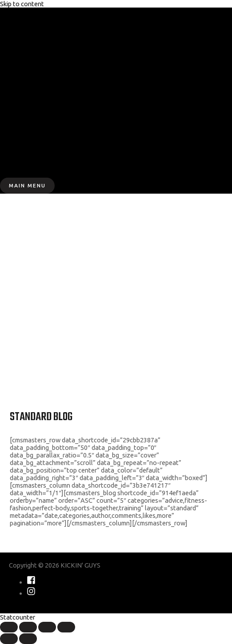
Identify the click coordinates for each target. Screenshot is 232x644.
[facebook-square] (31, 582)
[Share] (28, 627)
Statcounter (18, 617)
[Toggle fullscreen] (47, 627)
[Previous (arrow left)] (9, 639)
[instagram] (31, 593)
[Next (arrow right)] (28, 639)
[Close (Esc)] (9, 627)
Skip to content (22, 4)
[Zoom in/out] (66, 627)
